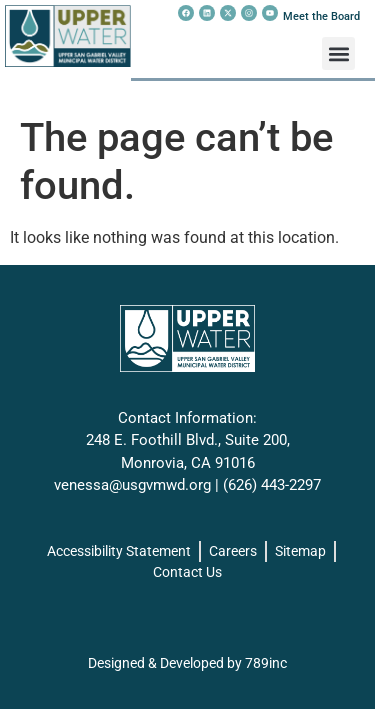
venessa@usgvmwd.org (132, 485)
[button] (338, 53)
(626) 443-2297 (272, 485)
